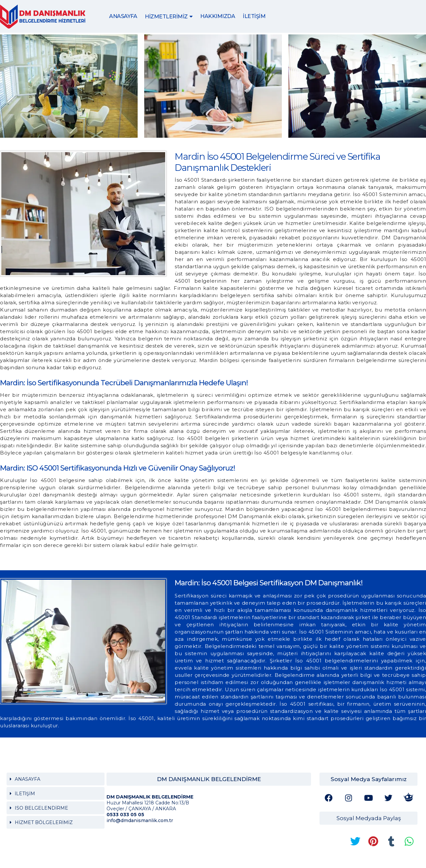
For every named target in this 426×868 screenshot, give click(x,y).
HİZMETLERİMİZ (166, 17)
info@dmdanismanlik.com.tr (140, 820)
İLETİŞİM (254, 16)
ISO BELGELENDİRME (41, 808)
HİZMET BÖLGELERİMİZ (44, 822)
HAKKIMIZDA (218, 16)
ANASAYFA (123, 16)
